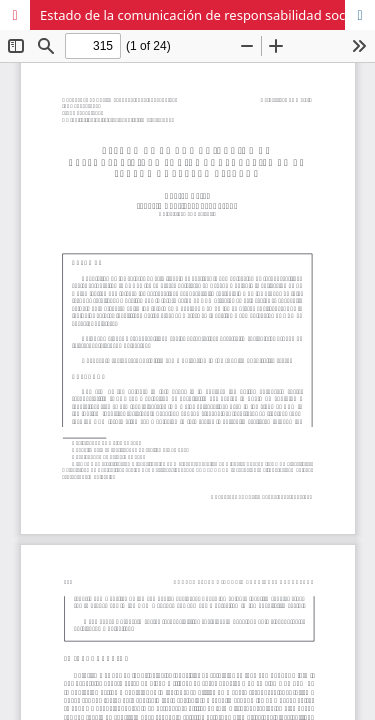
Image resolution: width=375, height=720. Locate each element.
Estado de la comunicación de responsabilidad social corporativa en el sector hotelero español (207, 15)
